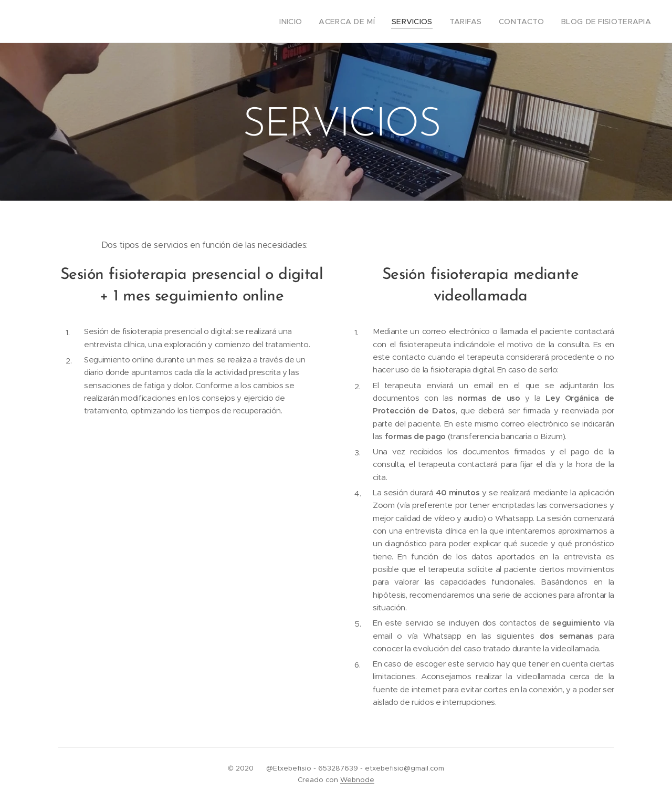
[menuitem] (314, 22)
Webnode (357, 780)
